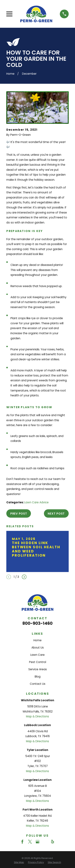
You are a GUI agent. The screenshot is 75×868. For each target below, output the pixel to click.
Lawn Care (37, 655)
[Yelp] (52, 842)
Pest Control (38, 662)
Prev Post (19, 514)
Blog (38, 677)
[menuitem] (19, 862)
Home (37, 640)
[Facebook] (22, 842)
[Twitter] (30, 842)
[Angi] (45, 842)
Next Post (56, 514)
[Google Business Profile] (37, 842)
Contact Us (38, 684)
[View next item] (24, 577)
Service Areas (38, 669)
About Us (38, 648)
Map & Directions (37, 716)
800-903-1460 (37, 623)
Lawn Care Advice (37, 502)
